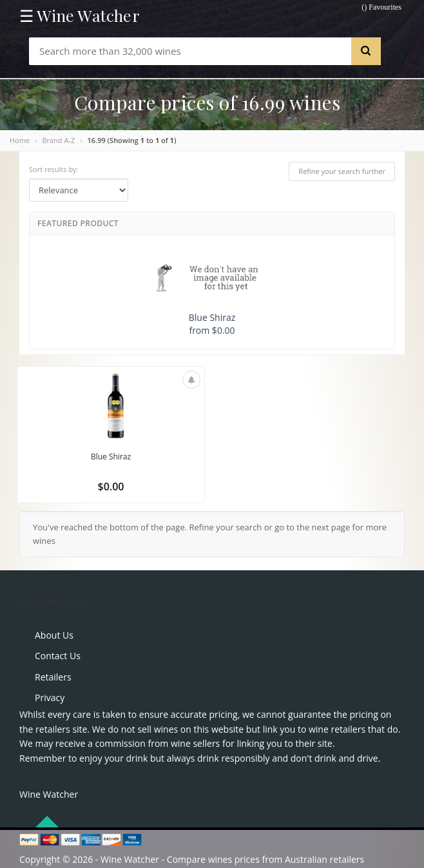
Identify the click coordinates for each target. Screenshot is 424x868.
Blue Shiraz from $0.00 (212, 292)
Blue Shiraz (111, 457)
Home (20, 140)
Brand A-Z (58, 140)
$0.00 (111, 487)
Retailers (53, 677)
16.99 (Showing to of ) (132, 140)
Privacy (50, 698)
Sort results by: (54, 169)
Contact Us (58, 656)
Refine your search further (342, 171)
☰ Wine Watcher (80, 15)
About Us (54, 635)
